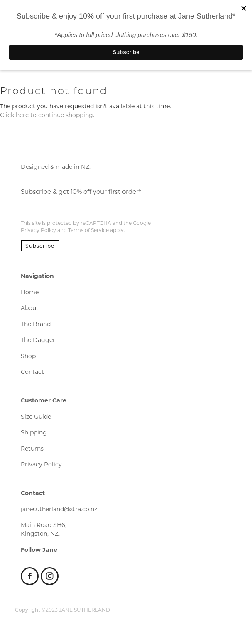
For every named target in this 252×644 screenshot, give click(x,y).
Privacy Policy (38, 230)
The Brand (36, 324)
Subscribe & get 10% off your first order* (81, 191)
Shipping (34, 432)
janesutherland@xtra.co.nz (59, 509)
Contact (32, 372)
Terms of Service (88, 230)
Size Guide (36, 416)
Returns (32, 448)
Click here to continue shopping (46, 115)
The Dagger (38, 340)
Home (30, 292)
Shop (28, 356)
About (30, 308)
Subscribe (40, 246)
